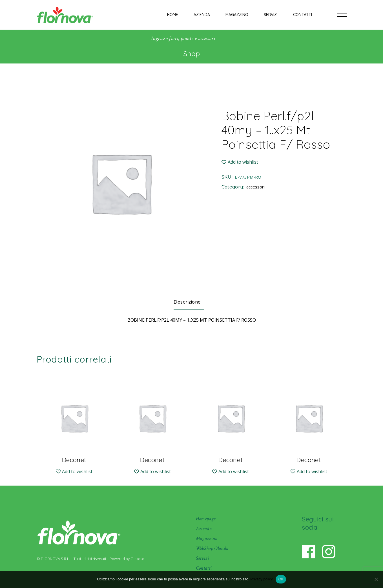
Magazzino (207, 538)
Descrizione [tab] (187, 302)
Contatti (204, 568)
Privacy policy (261, 579)
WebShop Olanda (212, 548)
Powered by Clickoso (127, 559)
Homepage (206, 519)
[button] (240, 162)
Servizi (202, 558)
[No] (376, 579)
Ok (281, 579)
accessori (255, 187)
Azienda (204, 529)
